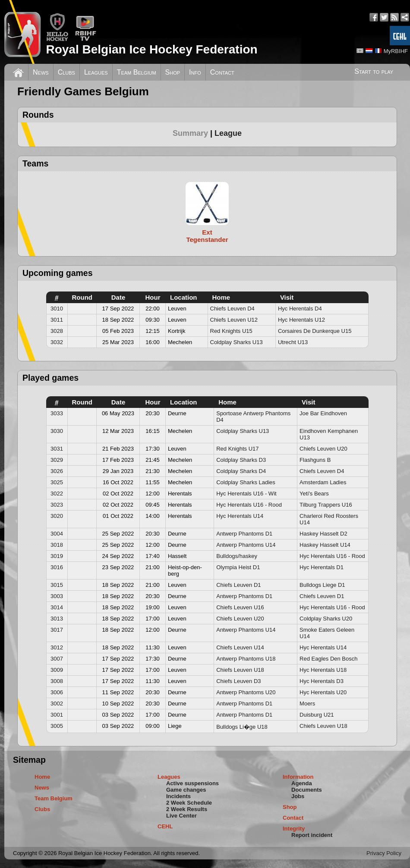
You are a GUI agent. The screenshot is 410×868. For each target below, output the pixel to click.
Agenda (302, 783)
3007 (57, 659)
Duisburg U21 (317, 715)
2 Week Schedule (189, 803)
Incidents (178, 796)
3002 (57, 703)
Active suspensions (192, 783)
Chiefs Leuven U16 (240, 607)
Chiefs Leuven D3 (238, 681)
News (41, 72)
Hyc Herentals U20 (323, 692)
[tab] (194, 133)
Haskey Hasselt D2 (323, 534)
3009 (57, 670)
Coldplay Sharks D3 (241, 460)
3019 (57, 556)
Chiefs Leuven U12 (234, 320)
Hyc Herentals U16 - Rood (249, 505)
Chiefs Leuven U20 (323, 449)
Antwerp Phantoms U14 (246, 545)
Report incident (312, 835)
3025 (57, 482)
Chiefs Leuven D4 (232, 309)
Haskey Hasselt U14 (325, 545)
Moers (307, 703)
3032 (57, 342)
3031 (57, 449)
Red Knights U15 (231, 331)
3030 (57, 431)
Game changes (186, 790)
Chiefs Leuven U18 (240, 670)
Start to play (374, 71)
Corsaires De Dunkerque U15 (315, 331)
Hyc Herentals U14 (240, 516)
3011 (57, 320)
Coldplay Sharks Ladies (246, 482)
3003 (57, 596)
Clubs (66, 72)
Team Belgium (137, 72)
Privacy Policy (384, 853)
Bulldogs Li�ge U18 (242, 727)
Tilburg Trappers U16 (326, 505)
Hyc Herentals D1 (322, 567)
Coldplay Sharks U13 (237, 342)
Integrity (294, 829)
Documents (307, 790)
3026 (57, 471)
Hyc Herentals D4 (300, 309)
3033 (57, 413)
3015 (57, 585)
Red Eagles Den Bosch (328, 659)
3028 (57, 331)
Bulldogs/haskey (237, 556)
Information (298, 777)
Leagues (96, 72)
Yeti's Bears (314, 494)
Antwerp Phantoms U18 (246, 659)
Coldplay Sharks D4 (241, 471)
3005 (57, 726)
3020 (57, 516)
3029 (57, 460)
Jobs (298, 796)
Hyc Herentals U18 (323, 670)
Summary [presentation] (190, 133)
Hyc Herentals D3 (322, 681)
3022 (57, 494)
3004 (57, 534)
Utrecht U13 (293, 342)
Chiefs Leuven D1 (238, 585)
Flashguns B (315, 460)
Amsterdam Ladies (323, 482)
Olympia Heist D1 (238, 567)
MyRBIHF (396, 51)
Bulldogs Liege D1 (322, 585)
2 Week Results (187, 809)
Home (42, 777)
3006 (57, 692)
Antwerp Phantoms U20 (246, 692)
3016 (57, 567)
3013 (57, 619)
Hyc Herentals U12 (301, 320)
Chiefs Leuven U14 (240, 647)
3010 (57, 309)
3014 (57, 607)
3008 (57, 681)
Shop (173, 72)
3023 (57, 505)
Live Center (181, 816)
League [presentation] (228, 133)
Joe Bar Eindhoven (323, 413)
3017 (57, 630)
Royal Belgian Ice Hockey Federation (151, 49)
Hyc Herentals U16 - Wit (246, 494)
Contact (222, 72)
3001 (57, 715)
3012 (57, 647)
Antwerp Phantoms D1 (244, 534)
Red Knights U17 (237, 449)
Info (195, 72)
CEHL (165, 826)
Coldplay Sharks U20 (326, 619)
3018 (57, 545)
